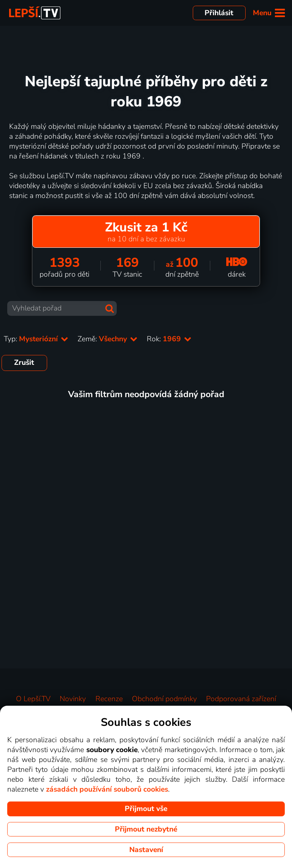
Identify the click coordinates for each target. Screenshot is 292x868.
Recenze (109, 699)
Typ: (36, 339)
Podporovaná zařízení (241, 699)
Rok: (169, 339)
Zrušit (24, 363)
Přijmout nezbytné (146, 829)
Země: (108, 339)
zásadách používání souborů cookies (107, 789)
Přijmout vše (146, 809)
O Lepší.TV (33, 699)
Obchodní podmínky (164, 699)
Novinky (73, 699)
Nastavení (146, 850)
